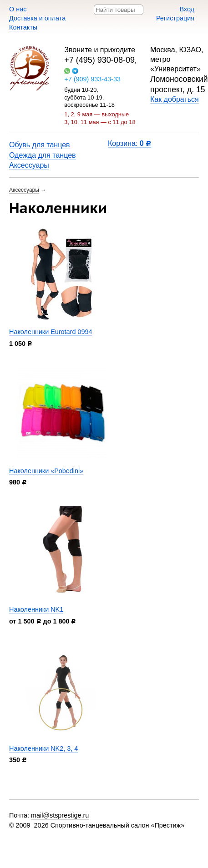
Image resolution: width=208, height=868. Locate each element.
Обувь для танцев (40, 145)
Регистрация (175, 18)
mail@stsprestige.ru (60, 815)
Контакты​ (23, 27)
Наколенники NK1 (36, 609)
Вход (187, 9)
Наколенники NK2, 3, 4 (43, 748)
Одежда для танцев (43, 155)
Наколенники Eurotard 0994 (51, 332)
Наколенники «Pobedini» (46, 471)
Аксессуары (29, 165)
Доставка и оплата (37, 18)
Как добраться (175, 99)
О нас (18, 9)
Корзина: (129, 143)
